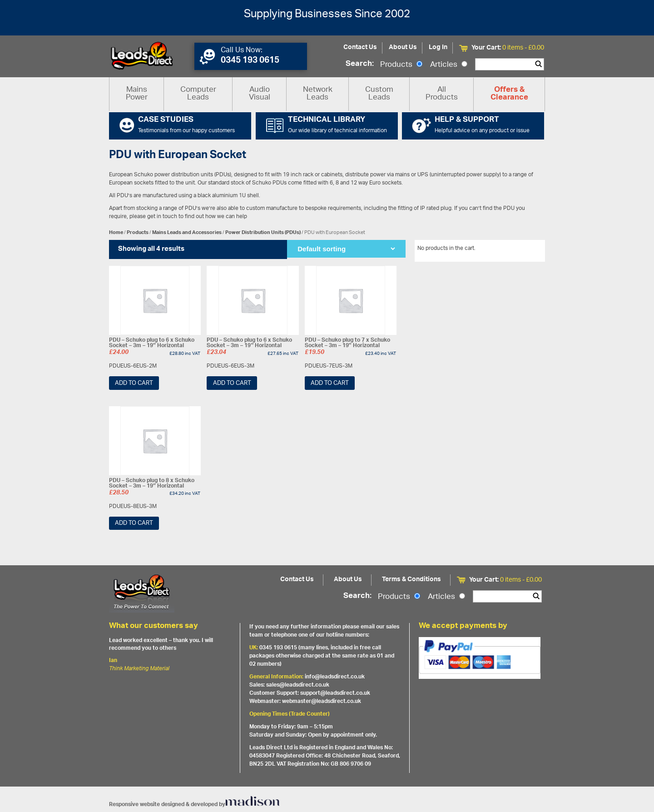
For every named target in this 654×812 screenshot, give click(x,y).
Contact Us (360, 47)
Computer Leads (198, 94)
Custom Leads (379, 94)
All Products (442, 94)
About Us (403, 47)
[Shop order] (346, 249)
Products (401, 65)
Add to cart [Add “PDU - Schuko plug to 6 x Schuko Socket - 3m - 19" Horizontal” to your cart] (134, 383)
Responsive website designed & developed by (194, 805)
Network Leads (318, 94)
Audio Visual (260, 94)
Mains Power (137, 94)
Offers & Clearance (509, 94)
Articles (449, 65)
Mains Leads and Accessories (187, 232)
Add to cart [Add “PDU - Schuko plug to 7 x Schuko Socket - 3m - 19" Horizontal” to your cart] (330, 383)
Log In (438, 47)
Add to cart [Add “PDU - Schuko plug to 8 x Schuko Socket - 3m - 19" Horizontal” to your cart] (134, 523)
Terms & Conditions (411, 580)
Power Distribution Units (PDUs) (263, 232)
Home (116, 232)
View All (528, 250)
